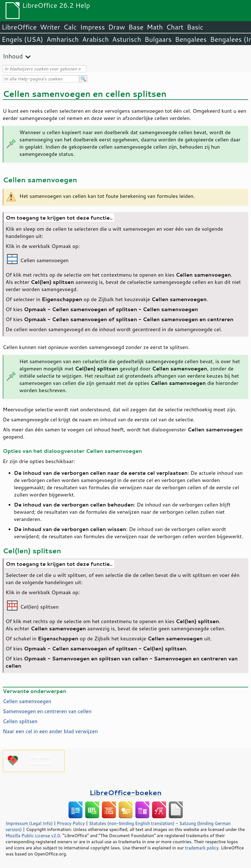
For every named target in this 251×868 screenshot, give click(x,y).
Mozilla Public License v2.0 (33, 835)
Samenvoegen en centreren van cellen (47, 711)
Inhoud (13, 56)
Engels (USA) (22, 39)
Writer (50, 27)
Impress (93, 27)
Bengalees (191, 39)
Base (136, 27)
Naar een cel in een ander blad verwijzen (50, 731)
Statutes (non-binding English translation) (131, 823)
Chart (175, 27)
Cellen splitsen (20, 721)
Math (155, 27)
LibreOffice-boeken (125, 792)
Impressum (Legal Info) (29, 823)
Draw (116, 27)
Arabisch (96, 39)
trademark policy (202, 848)
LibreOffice (19, 27)
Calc (70, 27)
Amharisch (63, 39)
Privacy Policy (71, 823)
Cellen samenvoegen (27, 701)
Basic (195, 27)
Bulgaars (158, 39)
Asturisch (127, 39)
